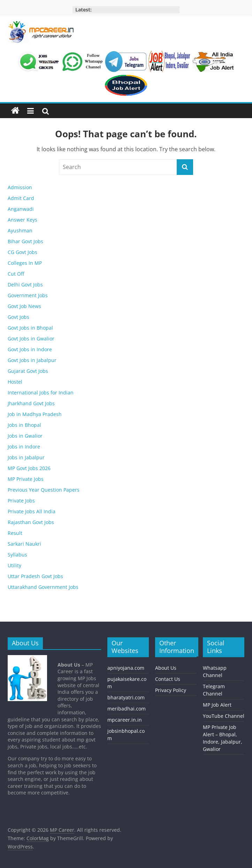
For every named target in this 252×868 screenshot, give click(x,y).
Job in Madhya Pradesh (35, 414)
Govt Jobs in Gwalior (31, 339)
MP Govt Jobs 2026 (29, 468)
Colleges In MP (25, 263)
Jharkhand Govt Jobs (31, 403)
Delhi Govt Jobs (25, 285)
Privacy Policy (171, 690)
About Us (166, 668)
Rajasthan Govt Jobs (31, 522)
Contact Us (168, 679)
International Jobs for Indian (41, 393)
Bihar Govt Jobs (25, 241)
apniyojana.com (126, 668)
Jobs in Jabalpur (26, 457)
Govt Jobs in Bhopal (30, 328)
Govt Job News (24, 306)
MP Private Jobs (26, 479)
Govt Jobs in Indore (30, 349)
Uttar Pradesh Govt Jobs (35, 576)
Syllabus (17, 555)
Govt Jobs (18, 317)
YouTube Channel (224, 716)
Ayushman (20, 231)
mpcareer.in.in (125, 720)
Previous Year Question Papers (44, 490)
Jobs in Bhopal (24, 425)
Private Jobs (21, 501)
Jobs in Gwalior (25, 436)
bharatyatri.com (126, 697)
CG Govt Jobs (22, 252)
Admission (20, 187)
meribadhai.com (127, 709)
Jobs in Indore (24, 447)
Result (15, 533)
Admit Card (21, 198)
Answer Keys (22, 220)
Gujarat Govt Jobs (28, 371)
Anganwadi (21, 209)
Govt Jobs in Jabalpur (32, 360)
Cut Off (16, 274)
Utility (14, 565)
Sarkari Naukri (24, 544)
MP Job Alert (217, 705)
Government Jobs (28, 295)
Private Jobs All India (32, 511)
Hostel (15, 382)
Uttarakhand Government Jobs (43, 587)
